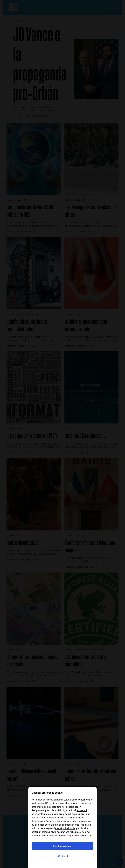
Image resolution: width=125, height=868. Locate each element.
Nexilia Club (62, 856)
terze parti (82, 810)
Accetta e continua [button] (62, 846)
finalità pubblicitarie (65, 828)
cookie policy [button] (74, 807)
